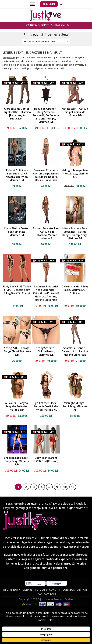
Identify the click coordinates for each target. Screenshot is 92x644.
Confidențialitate (75, 590)
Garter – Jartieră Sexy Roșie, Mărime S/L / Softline (75, 290)
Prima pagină (33, 34)
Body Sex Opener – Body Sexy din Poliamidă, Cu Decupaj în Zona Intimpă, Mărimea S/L (46, 115)
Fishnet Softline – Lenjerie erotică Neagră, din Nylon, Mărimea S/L (17, 175)
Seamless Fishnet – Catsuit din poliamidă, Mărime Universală (75, 351)
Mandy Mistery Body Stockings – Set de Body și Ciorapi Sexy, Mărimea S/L (75, 233)
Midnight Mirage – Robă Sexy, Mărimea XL (75, 406)
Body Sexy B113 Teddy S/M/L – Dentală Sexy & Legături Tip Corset (17, 290)
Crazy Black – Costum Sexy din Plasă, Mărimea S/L (17, 232)
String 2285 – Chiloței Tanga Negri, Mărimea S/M (17, 351)
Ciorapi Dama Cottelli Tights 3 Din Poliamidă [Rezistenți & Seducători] (17, 114)
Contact (50, 594)
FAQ (39, 594)
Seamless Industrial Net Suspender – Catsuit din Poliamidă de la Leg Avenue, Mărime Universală (46, 293)
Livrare (28, 590)
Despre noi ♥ (12, 590)
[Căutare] (61, 4)
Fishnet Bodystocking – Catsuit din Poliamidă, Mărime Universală (46, 233)
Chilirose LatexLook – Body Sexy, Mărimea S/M (17, 461)
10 (65, 487)
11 (73, 487)
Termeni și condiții (48, 590)
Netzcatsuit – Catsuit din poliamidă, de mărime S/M (75, 112)
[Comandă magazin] (46, 42)
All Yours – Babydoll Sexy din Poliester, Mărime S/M (17, 406)
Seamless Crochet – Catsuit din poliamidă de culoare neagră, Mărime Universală (46, 175)
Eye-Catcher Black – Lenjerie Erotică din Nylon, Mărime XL (46, 406)
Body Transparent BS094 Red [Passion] (46, 460)
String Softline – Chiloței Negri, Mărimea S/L (46, 351)
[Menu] (32, 4)
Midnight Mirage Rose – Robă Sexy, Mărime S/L (75, 174)
